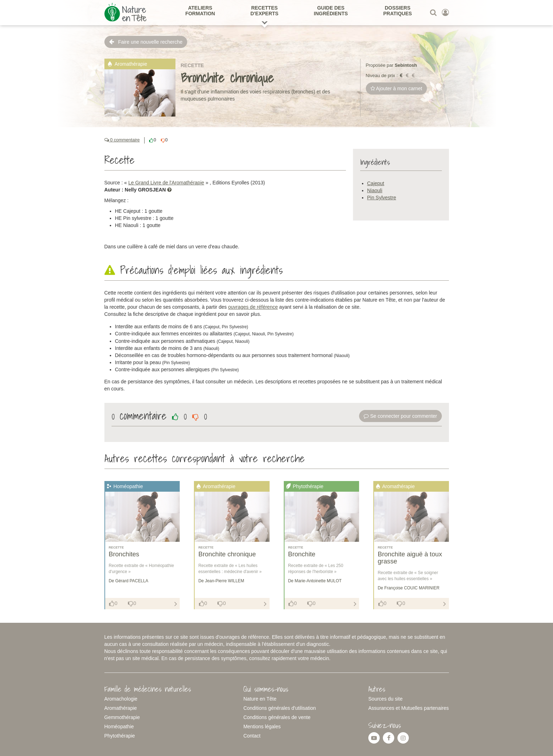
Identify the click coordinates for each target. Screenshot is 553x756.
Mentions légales (262, 727)
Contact (252, 736)
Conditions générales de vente (277, 717)
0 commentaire (122, 140)
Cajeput (376, 183)
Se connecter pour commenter (400, 416)
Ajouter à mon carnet (396, 88)
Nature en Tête (260, 699)
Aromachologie (121, 699)
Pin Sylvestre (382, 198)
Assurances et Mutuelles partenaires (408, 708)
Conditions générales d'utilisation (280, 708)
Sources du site (386, 699)
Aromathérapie (121, 708)
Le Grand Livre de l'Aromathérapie (166, 183)
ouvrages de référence (253, 307)
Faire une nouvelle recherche (146, 42)
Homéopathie (119, 727)
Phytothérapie (120, 736)
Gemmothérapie (122, 717)
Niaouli (375, 190)
